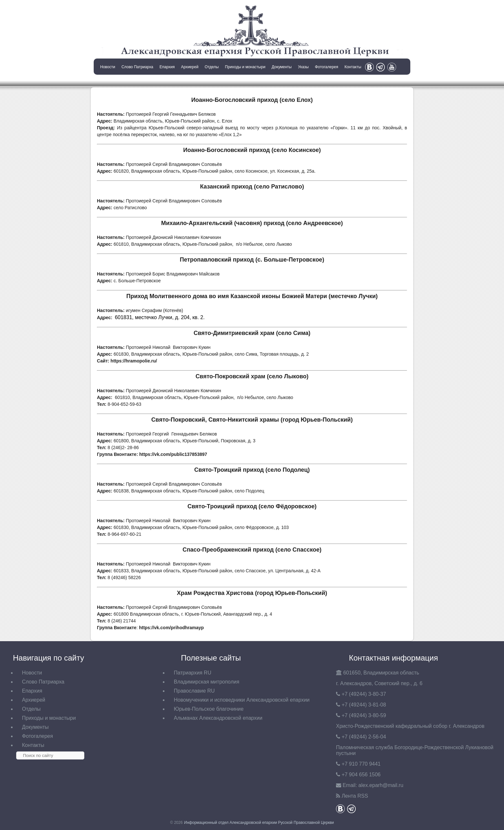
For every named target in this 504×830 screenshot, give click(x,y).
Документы (282, 67)
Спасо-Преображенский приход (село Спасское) (252, 550)
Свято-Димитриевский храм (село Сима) (252, 333)
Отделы (212, 67)
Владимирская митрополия (207, 682)
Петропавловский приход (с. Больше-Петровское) (252, 260)
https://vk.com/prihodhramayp (171, 628)
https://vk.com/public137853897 (173, 454)
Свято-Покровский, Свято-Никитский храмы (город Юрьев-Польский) (252, 420)
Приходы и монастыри (245, 67)
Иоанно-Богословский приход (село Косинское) (252, 150)
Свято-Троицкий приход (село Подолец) (252, 470)
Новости (108, 67)
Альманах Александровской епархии (218, 718)
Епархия (167, 67)
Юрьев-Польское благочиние (209, 709)
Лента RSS (355, 796)
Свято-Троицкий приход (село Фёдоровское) (252, 506)
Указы (303, 67)
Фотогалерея (327, 67)
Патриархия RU (193, 673)
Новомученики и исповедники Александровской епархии (242, 700)
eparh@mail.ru (381, 785)
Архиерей (190, 67)
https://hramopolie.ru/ (134, 361)
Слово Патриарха (137, 67)
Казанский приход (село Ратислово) (252, 187)
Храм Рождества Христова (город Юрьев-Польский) (252, 593)
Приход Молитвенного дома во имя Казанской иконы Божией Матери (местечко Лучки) (252, 296)
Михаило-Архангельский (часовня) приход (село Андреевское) (252, 223)
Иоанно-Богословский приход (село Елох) (252, 100)
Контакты (353, 67)
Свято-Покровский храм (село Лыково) (252, 376)
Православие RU (194, 691)
